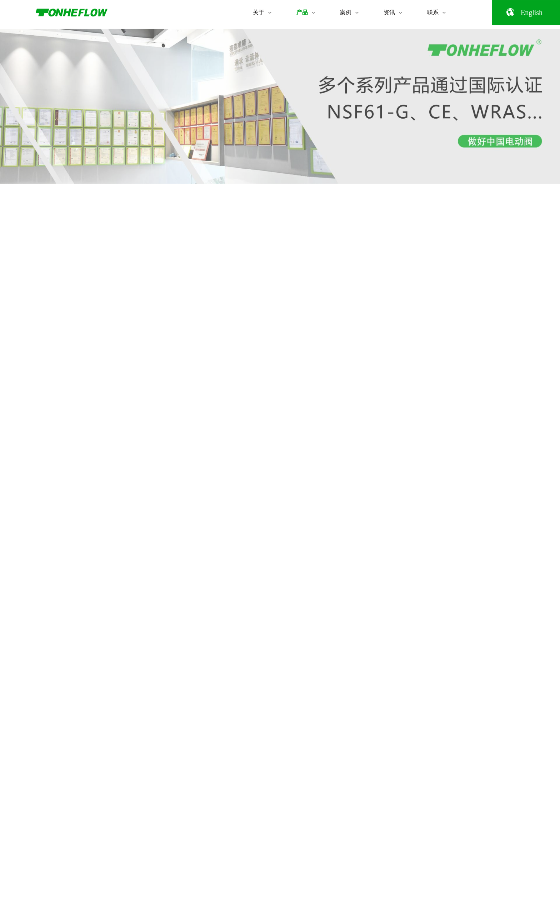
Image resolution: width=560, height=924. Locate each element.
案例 (349, 12)
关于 (262, 12)
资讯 (393, 12)
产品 (306, 12)
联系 (436, 12)
